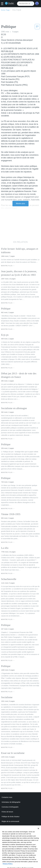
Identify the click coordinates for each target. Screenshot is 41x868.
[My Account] (37, 3)
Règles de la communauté (10, 821)
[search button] (32, 4)
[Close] (38, 832)
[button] (3, 4)
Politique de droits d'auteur (11, 817)
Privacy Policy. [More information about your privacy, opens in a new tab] (8, 867)
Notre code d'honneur (9, 826)
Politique (17, 10)
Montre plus (20, 204)
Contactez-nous (7, 797)
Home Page (5, 10)
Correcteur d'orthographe (10, 807)
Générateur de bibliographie (11, 802)
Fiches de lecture (7, 812)
